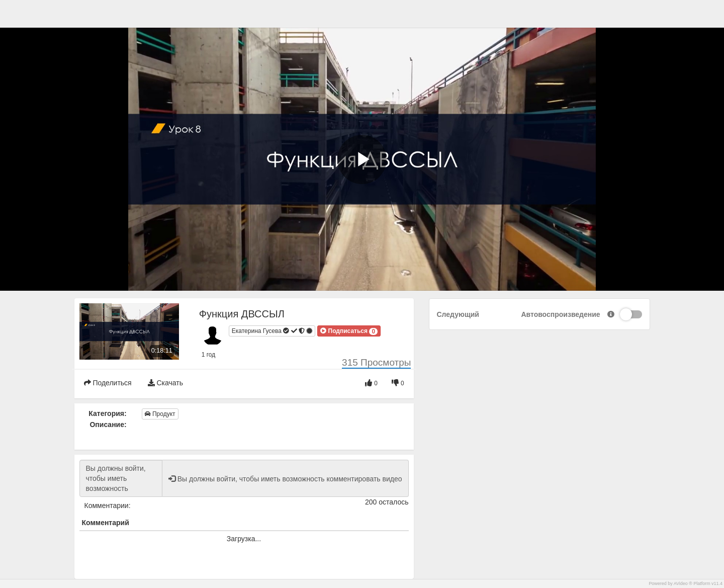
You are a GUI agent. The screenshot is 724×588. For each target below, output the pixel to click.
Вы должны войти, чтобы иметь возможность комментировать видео (121, 478)
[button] (349, 331)
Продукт (160, 414)
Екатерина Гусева (273, 331)
